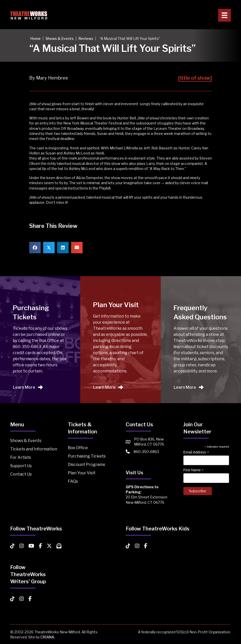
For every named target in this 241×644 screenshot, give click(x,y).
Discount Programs (86, 465)
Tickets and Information (34, 449)
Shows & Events (26, 441)
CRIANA (47, 637)
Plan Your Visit (82, 473)
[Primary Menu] (224, 15)
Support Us (21, 466)
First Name (194, 470)
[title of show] (195, 78)
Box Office (78, 448)
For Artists (21, 457)
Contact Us (21, 474)
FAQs (73, 481)
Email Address (196, 452)
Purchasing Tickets (87, 456)
